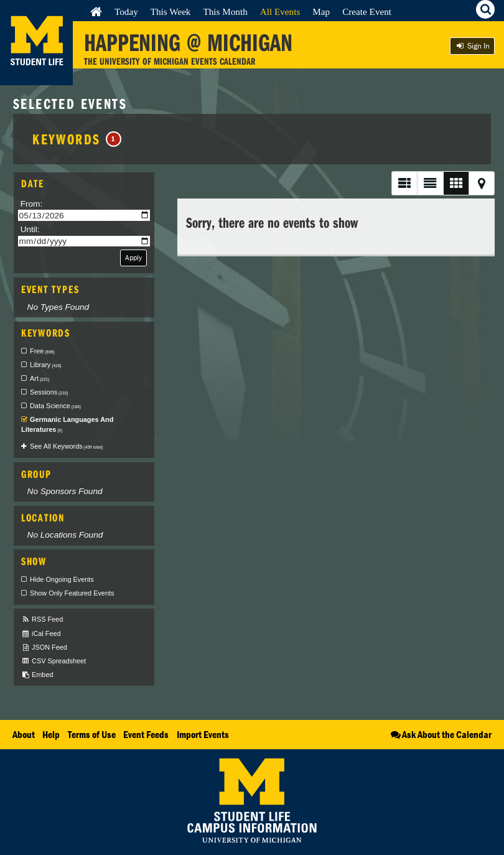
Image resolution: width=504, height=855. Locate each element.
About (24, 734)
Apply (133, 257)
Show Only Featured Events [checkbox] (72, 593)
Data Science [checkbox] (55, 406)
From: (32, 204)
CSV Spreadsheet (54, 661)
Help (51, 734)
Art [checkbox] (40, 378)
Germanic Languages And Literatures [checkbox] (67, 424)
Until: (30, 229)
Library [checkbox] (45, 365)
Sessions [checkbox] (49, 392)
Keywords (77, 139)
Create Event (367, 12)
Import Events (203, 734)
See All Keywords (66, 446)
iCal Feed (41, 634)
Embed (37, 675)
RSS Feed (42, 619)
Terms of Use (92, 734)
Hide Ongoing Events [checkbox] (62, 579)
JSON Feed (44, 647)
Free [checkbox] (42, 351)
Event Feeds (146, 734)
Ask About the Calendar (440, 734)
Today (126, 12)
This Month (225, 12)
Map (321, 12)
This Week (171, 12)
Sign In (472, 46)
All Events (280, 12)
